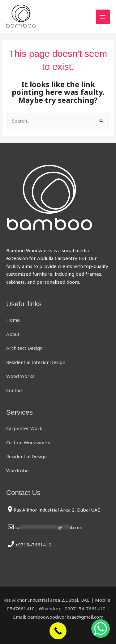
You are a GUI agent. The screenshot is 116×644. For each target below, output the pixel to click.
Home (13, 320)
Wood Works (20, 376)
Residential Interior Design (36, 362)
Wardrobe (17, 470)
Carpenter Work (24, 428)
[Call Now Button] (58, 631)
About (13, 334)
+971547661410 (33, 545)
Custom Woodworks (28, 442)
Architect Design (24, 348)
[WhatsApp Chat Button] (101, 629)
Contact (15, 390)
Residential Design (26, 456)
